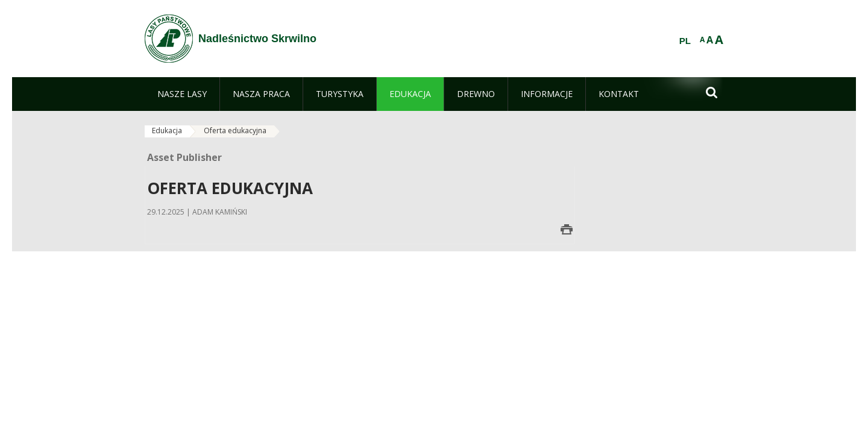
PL (685, 41)
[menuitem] (182, 94)
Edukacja (167, 131)
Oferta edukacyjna (235, 131)
